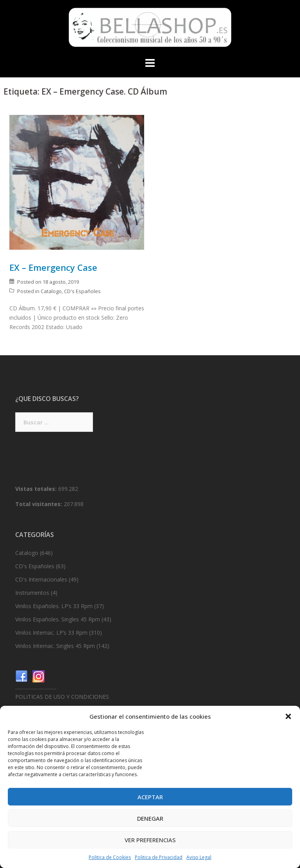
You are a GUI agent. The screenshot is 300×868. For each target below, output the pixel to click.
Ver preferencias (150, 840)
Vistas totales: (37, 489)
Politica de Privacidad (159, 857)
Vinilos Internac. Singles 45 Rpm (55, 646)
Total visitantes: (39, 504)
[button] (288, 716)
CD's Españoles (82, 291)
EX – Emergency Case (53, 267)
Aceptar (150, 797)
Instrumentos (32, 593)
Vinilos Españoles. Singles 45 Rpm (58, 619)
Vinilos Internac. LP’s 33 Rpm (51, 633)
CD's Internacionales (41, 579)
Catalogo (51, 291)
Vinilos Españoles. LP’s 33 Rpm (54, 606)
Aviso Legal (199, 857)
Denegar (150, 818)
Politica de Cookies (110, 857)
